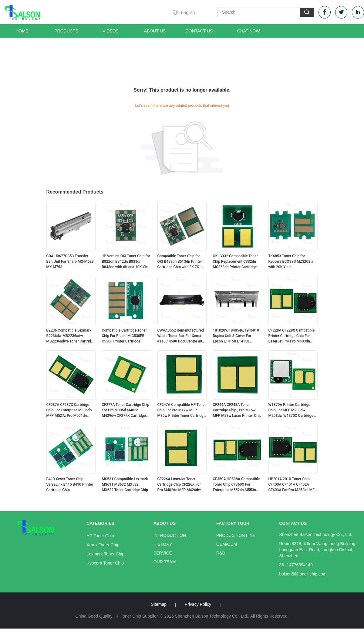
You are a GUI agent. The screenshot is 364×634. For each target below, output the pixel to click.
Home (22, 31)
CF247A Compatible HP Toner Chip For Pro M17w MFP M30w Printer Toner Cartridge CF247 (182, 410)
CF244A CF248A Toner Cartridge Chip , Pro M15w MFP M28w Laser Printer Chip (237, 410)
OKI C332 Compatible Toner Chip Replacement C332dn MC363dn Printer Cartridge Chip (235, 262)
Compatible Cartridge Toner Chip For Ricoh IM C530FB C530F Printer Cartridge (124, 336)
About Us (155, 31)
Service (163, 553)
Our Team (165, 562)
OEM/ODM (227, 544)
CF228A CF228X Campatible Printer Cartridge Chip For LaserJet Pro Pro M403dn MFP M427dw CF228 (292, 336)
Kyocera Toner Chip (105, 563)
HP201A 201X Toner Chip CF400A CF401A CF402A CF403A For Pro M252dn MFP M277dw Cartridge (293, 485)
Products (66, 31)
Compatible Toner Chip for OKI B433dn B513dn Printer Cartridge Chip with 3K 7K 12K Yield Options (182, 262)
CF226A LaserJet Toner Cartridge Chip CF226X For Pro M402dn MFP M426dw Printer (179, 485)
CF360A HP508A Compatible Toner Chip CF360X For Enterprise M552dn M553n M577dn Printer (236, 485)
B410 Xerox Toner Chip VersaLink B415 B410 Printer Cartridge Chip (70, 484)
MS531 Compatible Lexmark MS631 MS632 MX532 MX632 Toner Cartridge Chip (125, 484)
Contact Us (199, 31)
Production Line (236, 535)
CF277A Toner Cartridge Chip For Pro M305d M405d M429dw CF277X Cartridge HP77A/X (126, 410)
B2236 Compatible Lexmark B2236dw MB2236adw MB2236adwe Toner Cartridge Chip (71, 336)
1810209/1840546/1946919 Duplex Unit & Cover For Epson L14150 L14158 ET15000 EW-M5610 (236, 336)
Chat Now (249, 31)
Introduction (170, 535)
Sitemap (159, 604)
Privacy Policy (198, 604)
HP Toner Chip (100, 536)
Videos (111, 31)
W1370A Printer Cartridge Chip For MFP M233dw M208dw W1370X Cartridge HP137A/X (291, 410)
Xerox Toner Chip (103, 545)
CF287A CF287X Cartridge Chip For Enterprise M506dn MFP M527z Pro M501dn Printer (69, 410)
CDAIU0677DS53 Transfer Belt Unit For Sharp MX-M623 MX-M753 (70, 261)
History (163, 544)
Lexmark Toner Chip (105, 554)
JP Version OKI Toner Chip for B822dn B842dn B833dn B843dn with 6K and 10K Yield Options (126, 262)
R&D (221, 553)
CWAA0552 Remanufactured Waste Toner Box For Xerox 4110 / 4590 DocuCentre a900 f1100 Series (182, 336)
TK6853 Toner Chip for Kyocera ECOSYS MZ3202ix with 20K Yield (291, 261)
